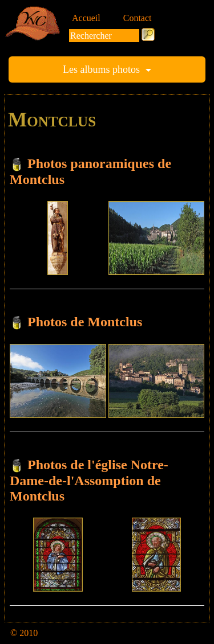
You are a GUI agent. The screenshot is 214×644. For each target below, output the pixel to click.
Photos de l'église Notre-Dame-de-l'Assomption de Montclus (89, 480)
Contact (138, 18)
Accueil (86, 18)
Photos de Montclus (85, 322)
